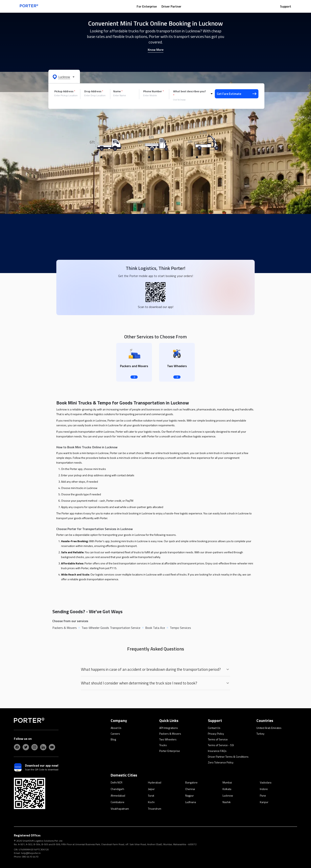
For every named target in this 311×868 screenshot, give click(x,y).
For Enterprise (147, 6)
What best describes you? (190, 93)
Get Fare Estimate (237, 94)
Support (286, 6)
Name (118, 91)
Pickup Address (65, 91)
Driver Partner (171, 6)
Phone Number (154, 91)
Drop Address (94, 91)
